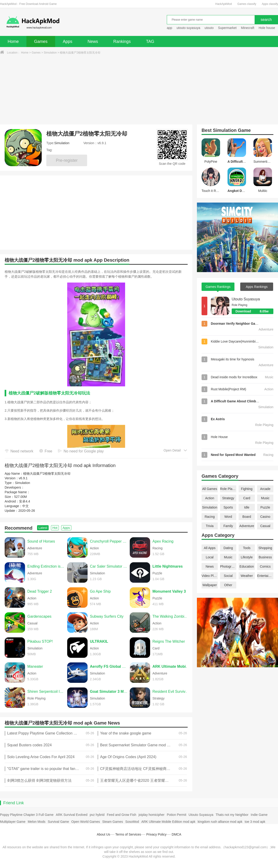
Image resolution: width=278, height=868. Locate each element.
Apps (68, 41)
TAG (150, 41)
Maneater (35, 666)
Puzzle (265, 507)
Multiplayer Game (13, 822)
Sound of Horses (41, 541)
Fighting (247, 489)
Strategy (228, 498)
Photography (228, 566)
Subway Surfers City (107, 616)
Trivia (210, 526)
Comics (265, 566)
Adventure (247, 526)
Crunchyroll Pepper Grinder (109, 541)
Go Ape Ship (100, 591)
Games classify (247, 4)
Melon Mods (37, 822)
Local (210, 557)
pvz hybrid (97, 815)
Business (265, 557)
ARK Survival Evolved (72, 815)
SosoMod (132, 822)
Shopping (265, 548)
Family (228, 526)
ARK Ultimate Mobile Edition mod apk (168, 822)
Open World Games (86, 822)
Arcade (265, 489)
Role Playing (228, 489)
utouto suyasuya (188, 28)
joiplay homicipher (152, 815)
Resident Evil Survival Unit (171, 692)
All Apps (210, 548)
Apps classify (270, 4)
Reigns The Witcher (169, 641)
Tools (247, 548)
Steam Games (112, 822)
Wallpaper (210, 585)
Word (228, 517)
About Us (104, 834)
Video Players (210, 576)
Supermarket (227, 28)
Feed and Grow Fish (122, 815)
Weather (247, 576)
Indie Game (259, 815)
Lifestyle (247, 557)
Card (247, 498)
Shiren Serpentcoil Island (46, 692)
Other (228, 585)
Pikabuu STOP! (40, 641)
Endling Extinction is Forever (46, 566)
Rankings (122, 41)
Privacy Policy (156, 834)
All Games (210, 489)
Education (247, 566)
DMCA (176, 834)
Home (13, 41)
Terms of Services (128, 834)
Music (265, 498)
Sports (228, 507)
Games (41, 41)
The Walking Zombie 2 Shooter (171, 616)
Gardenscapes (39, 616)
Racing (210, 517)
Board (247, 517)
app (169, 28)
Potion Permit (177, 815)
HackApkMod (223, 4)
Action (210, 498)
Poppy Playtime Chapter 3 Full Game (27, 815)
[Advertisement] (139, 90)
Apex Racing (163, 541)
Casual (265, 526)
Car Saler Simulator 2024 (109, 566)
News (93, 41)
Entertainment (265, 576)
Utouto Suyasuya (246, 299)
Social (228, 576)
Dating (228, 548)
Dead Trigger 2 (40, 591)
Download (254, 311)
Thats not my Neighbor (232, 815)
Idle (247, 507)
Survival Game (58, 822)
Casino (265, 517)
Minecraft (248, 28)
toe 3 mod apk (255, 822)
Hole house (267, 28)
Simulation (50, 53)
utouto (209, 28)
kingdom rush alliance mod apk (220, 822)
